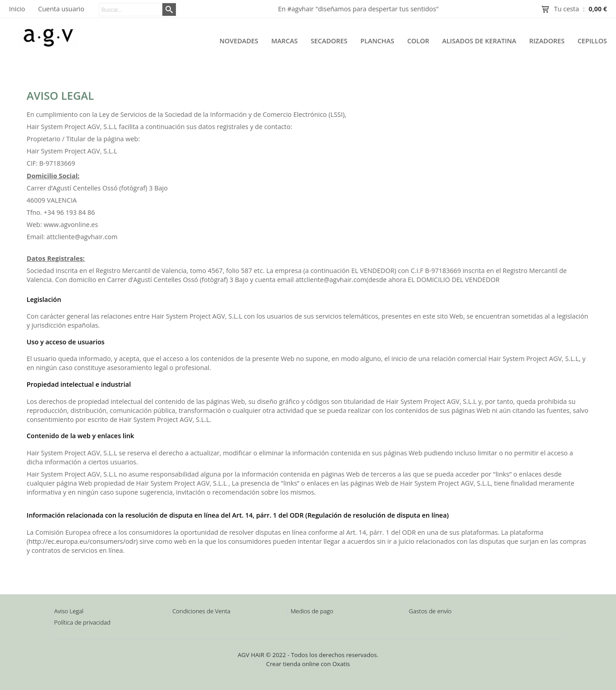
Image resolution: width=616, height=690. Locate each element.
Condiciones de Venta (201, 611)
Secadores (329, 41)
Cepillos (592, 41)
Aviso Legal (69, 611)
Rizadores (547, 41)
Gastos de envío (430, 611)
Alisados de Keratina (479, 41)
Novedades (239, 41)
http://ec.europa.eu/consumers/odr (82, 541)
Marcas (285, 41)
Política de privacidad (82, 622)
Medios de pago (312, 611)
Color (418, 41)
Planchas (377, 41)
